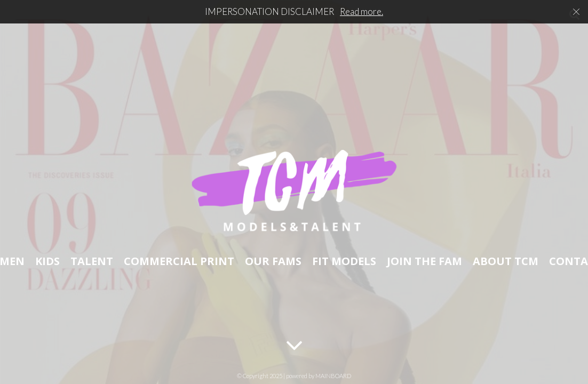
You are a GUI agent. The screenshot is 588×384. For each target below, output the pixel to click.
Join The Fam (424, 260)
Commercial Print (179, 260)
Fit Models (344, 260)
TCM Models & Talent (294, 192)
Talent (92, 260)
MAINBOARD (333, 376)
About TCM (506, 260)
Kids (47, 260)
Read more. (361, 11)
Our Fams (273, 260)
